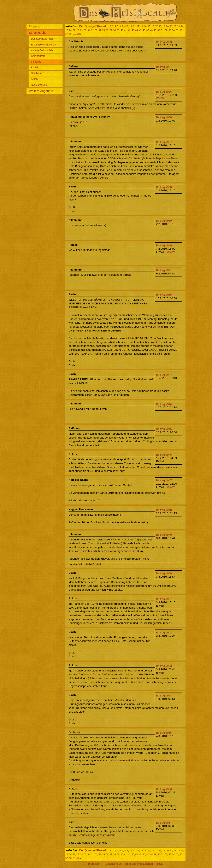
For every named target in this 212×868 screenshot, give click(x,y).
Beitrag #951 (164, 599)
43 (133, 30)
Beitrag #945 (164, 429)
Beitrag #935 (164, 92)
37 (111, 30)
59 (74, 34)
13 (142, 26)
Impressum (94, 864)
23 (178, 26)
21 (171, 26)
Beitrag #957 (164, 823)
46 (144, 30)
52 (166, 30)
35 (104, 30)
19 (164, 26)
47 (148, 30)
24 (182, 26)
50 (159, 30)
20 (167, 26)
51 (162, 30)
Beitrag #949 (164, 535)
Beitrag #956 (164, 789)
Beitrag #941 (164, 270)
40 (122, 30)
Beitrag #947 (164, 480)
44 (137, 30)
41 (126, 30)
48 (151, 30)
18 (160, 26)
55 (177, 30)
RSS (160, 864)
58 (70, 34)
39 (118, 30)
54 (173, 30)
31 (89, 30)
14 (145, 26)
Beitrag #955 (164, 733)
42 (129, 30)
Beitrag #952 (164, 633)
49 (155, 30)
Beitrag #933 (164, 42)
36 (107, 30)
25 (67, 30)
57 (67, 34)
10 (131, 26)
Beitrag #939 (164, 221)
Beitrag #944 (164, 404)
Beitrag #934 (164, 67)
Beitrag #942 (164, 295)
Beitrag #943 (164, 375)
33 (96, 30)
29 (81, 30)
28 (78, 30)
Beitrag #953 (164, 666)
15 (149, 26)
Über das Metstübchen (139, 864)
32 (92, 30)
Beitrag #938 (164, 187)
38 (114, 30)
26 (70, 30)
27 (74, 30)
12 (138, 26)
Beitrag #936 (164, 117)
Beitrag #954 (164, 696)
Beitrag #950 (164, 573)
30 (85, 30)
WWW (160, 98)
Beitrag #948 (164, 510)
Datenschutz (113, 864)
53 (170, 30)
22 (175, 26)
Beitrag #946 (164, 455)
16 (153, 26)
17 (156, 26)
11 (134, 26)
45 (140, 30)
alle (78, 34)
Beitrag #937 (164, 142)
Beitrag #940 (164, 245)
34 (100, 30)
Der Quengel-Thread (93, 26)
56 (181, 30)
